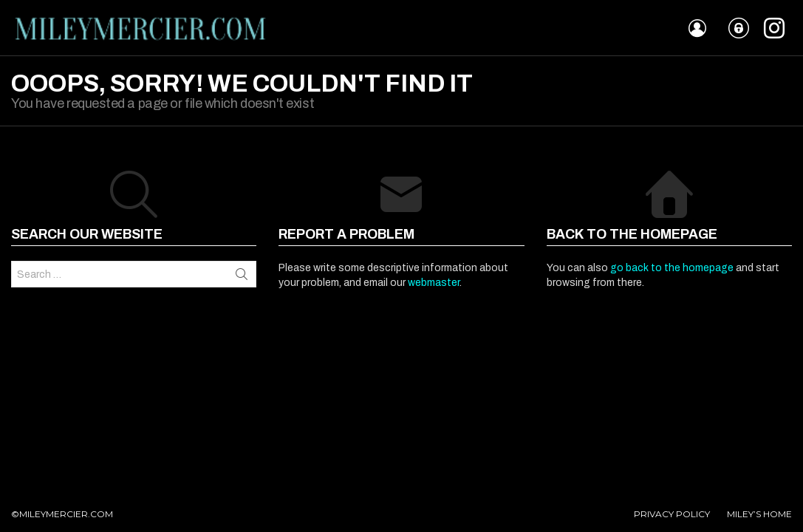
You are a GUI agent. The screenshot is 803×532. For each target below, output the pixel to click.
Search (242, 274)
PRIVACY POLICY (672, 514)
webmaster (434, 283)
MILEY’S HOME (759, 514)
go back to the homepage (672, 268)
